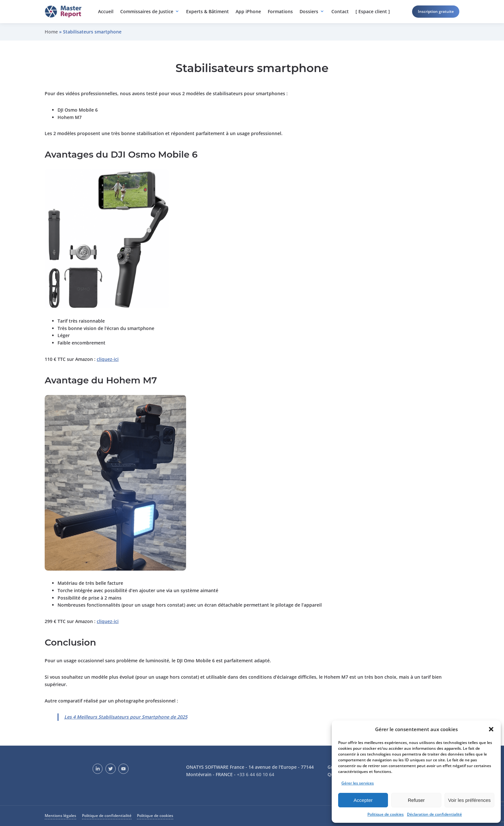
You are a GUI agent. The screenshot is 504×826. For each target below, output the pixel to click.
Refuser (416, 800)
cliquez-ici (108, 621)
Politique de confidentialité (107, 816)
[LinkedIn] (98, 769)
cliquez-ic (107, 359)
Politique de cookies (386, 814)
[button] (491, 729)
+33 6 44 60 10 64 (256, 774)
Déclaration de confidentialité (434, 814)
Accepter (363, 800)
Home (51, 32)
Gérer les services (358, 783)
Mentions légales (60, 816)
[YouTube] (123, 769)
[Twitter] (111, 769)
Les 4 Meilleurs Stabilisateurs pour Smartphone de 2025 (126, 717)
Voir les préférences (469, 800)
